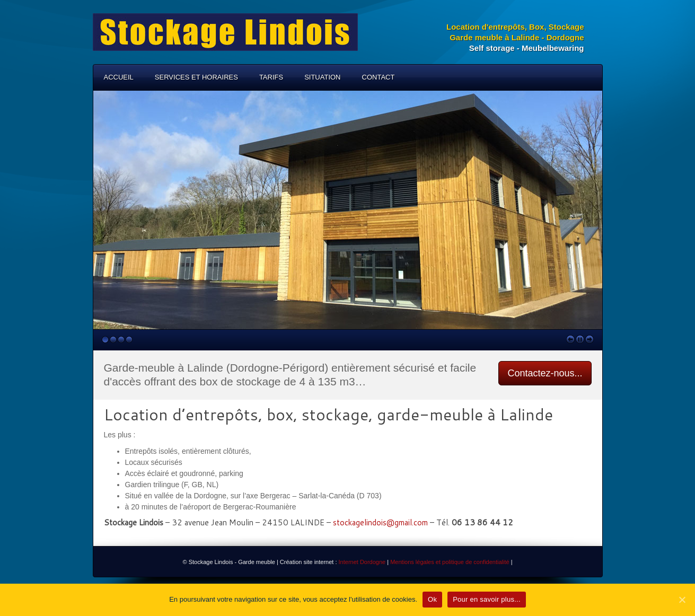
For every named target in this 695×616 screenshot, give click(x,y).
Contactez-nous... (545, 373)
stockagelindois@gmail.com (380, 522)
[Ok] (682, 600)
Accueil (119, 77)
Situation (322, 77)
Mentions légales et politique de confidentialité (449, 562)
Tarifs (271, 77)
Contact (379, 77)
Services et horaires (196, 77)
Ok (432, 599)
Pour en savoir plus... (487, 599)
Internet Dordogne (362, 562)
